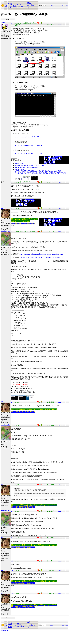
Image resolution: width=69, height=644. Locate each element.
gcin (14, 5)
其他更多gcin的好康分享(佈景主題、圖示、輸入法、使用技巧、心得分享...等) (41, 173)
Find (51, 5)
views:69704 (5, 631)
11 (12, 570)
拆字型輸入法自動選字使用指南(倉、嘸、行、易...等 (32, 171)
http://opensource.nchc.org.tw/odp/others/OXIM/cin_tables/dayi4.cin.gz (42, 257)
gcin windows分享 (32, 5)
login (63, 5)
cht (6, 5)
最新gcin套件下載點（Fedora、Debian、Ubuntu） (31, 165)
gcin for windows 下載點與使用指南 (26, 167)
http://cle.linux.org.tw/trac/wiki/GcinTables (28, 137)
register (66, 5)
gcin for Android (20, 169)
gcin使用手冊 (19, 164)
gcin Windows (21, 5)
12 (12, 593)
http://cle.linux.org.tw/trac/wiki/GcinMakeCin (29, 153)
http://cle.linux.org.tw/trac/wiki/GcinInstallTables (30, 145)
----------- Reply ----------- (8, 19)
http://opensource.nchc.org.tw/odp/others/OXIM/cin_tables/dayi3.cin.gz (42, 254)
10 (12, 561)
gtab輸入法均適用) (55, 171)
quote (60, 24)
